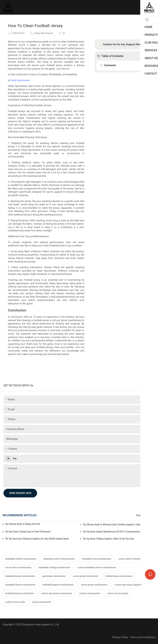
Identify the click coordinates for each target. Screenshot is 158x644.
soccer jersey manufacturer (86, 576)
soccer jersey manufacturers (94, 585)
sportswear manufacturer (54, 576)
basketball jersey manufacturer (20, 593)
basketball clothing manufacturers (55, 568)
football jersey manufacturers (119, 576)
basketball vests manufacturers (97, 559)
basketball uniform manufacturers (59, 559)
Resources (149, 515)
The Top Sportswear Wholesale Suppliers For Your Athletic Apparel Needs (37, 538)
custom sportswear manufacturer (57, 593)
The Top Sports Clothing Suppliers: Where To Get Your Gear (109, 538)
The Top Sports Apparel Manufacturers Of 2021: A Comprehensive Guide (114, 531)
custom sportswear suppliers (128, 585)
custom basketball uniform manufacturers (97, 568)
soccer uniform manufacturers (133, 559)
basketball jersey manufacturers (20, 576)
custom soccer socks (15, 602)
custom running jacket (90, 593)
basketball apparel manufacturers (58, 585)
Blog (138, 515)
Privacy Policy (121, 637)
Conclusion (110, 65)
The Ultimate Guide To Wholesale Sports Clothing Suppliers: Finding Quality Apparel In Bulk (119, 524)
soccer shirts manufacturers (18, 568)
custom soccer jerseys (117, 593)
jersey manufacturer (42, 602)
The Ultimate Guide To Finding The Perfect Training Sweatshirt (23, 524)
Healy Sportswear (20, 80)
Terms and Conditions (143, 637)
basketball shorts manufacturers (20, 585)
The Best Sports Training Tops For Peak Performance (28, 531)
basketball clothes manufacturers (21, 559)
